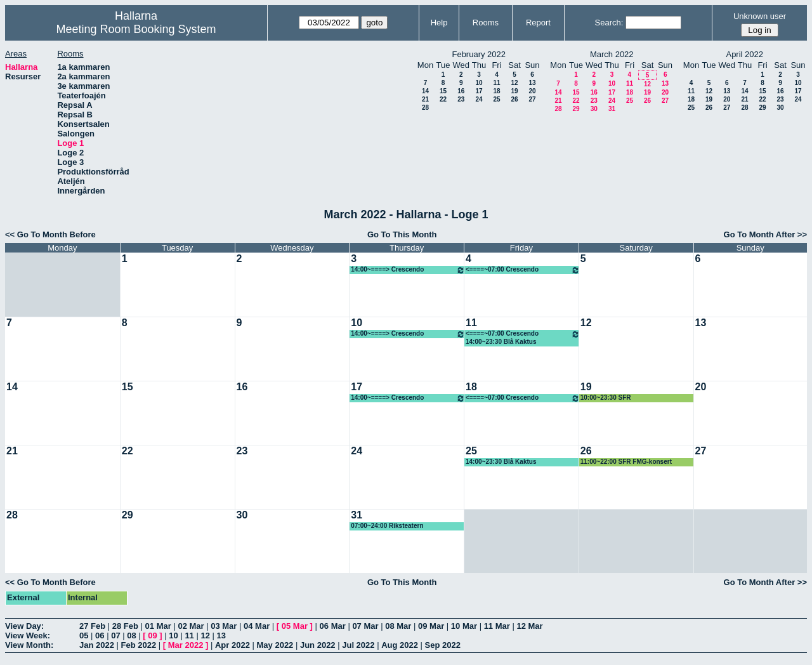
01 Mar (158, 626)
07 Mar (365, 626)
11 (496, 83)
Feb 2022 (139, 645)
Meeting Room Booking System (136, 29)
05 (84, 635)
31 (612, 109)
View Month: (29, 645)
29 (576, 109)
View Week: (28, 635)
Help (439, 23)
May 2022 (275, 645)
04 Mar (257, 626)
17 (479, 91)
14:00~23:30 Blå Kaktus (501, 342)
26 (514, 99)
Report (538, 23)
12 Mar (529, 626)
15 (443, 91)
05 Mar (295, 626)
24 (479, 99)
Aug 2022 (400, 645)
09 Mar (431, 626)
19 (514, 91)
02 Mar (191, 626)
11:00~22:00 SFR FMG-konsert (626, 462)
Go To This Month (402, 234)
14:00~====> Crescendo (408, 270)
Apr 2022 (232, 645)
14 (425, 91)
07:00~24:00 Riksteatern (387, 526)
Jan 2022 (97, 645)
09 (152, 635)
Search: (609, 23)
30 (594, 109)
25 (496, 99)
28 (425, 108)
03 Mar (224, 626)
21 (425, 99)
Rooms (486, 23)
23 (461, 99)
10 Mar (464, 626)
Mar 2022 (186, 645)
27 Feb (92, 626)
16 (461, 91)
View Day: (24, 626)
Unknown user (760, 16)
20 (532, 91)
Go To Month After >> (765, 234)
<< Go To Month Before (50, 234)
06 (100, 635)
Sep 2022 (443, 645)
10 (479, 83)
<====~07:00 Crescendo (523, 270)
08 (131, 635)
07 (115, 635)
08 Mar (398, 626)
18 (496, 91)
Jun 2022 (318, 645)
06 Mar (333, 626)
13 (532, 83)
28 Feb (125, 626)
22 (443, 99)
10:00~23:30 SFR (606, 398)
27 (532, 99)
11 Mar (497, 626)
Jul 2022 (358, 645)
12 (514, 83)
